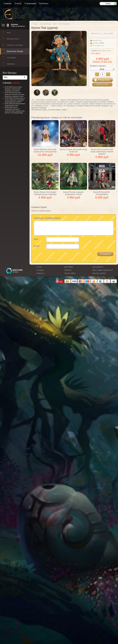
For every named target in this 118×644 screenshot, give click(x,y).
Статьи (18, 3)
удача (98, 53)
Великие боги (11, 39)
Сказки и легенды (12, 46)
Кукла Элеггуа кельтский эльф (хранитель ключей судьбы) (102, 152)
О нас (39, 267)
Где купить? (98, 267)
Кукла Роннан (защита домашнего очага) (74, 193)
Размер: (94, 51)
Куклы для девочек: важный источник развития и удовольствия (15, 94)
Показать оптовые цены (102, 62)
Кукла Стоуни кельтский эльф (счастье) (74, 151)
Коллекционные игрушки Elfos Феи (15, 104)
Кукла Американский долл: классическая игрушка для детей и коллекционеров (15, 110)
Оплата (68, 270)
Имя (36, 239)
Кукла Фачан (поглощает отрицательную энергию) (45, 193)
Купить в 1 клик (102, 85)
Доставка (69, 267)
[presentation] (52, 256)
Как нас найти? (99, 273)
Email (37, 246)
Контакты (44, 3)
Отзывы (40, 270)
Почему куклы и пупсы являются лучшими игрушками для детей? (15, 100)
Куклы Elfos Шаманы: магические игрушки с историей (13, 89)
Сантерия (9, 58)
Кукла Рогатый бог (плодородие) (102, 193)
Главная (7, 3)
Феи (6, 33)
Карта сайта (70, 273)
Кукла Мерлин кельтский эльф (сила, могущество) (45, 151)
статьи (16, 83)
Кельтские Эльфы (13, 52)
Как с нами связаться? (103, 270)
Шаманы (8, 64)
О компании (30, 3)
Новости (40, 273)
